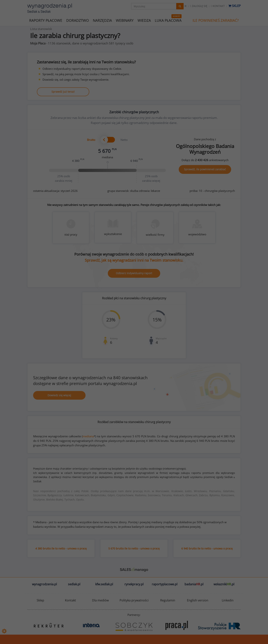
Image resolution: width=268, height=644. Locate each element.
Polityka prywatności (134, 600)
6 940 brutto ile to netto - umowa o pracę (207, 548)
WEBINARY (125, 20)
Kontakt (218, 6)
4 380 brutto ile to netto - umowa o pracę (61, 548)
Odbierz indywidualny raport (134, 273)
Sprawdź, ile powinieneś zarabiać (205, 169)
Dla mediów (100, 600)
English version (198, 600)
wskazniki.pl (224, 584)
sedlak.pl (74, 584)
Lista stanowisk (41, 29)
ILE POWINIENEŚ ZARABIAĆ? (216, 20)
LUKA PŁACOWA (168, 20)
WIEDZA (144, 20)
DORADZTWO (78, 20)
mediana (88, 436)
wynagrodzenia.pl (44, 584)
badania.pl (194, 584)
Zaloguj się (199, 6)
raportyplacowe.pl (165, 584)
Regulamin (168, 600)
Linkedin (228, 600)
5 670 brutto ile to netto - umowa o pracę (134, 548)
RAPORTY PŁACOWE (46, 20)
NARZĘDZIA (102, 20)
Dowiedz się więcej (59, 395)
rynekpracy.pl (134, 584)
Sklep (234, 6)
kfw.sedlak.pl (104, 584)
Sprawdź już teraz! (63, 92)
